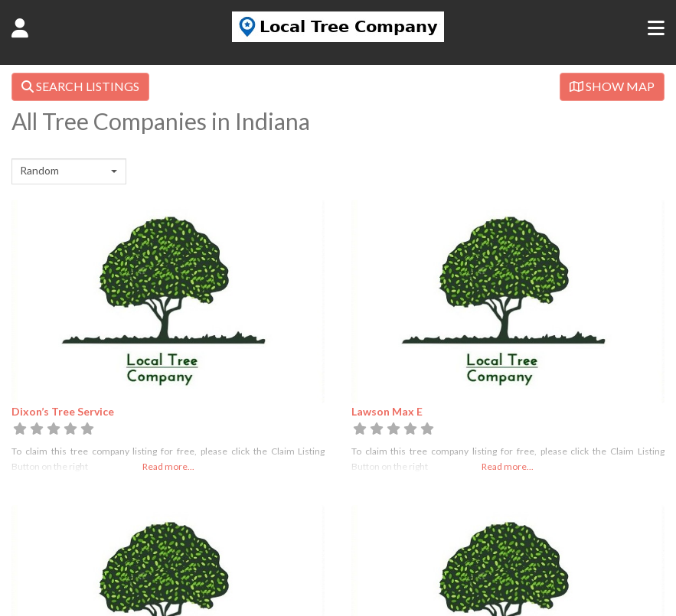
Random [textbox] (39, 170)
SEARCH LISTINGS (80, 86)
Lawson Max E (387, 411)
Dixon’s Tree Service (63, 411)
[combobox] (69, 171)
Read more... (168, 466)
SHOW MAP (612, 86)
